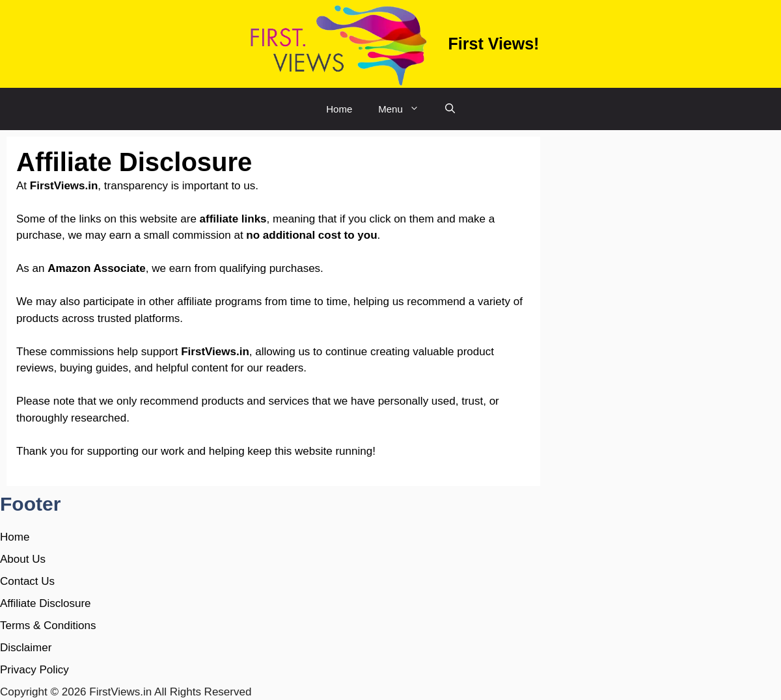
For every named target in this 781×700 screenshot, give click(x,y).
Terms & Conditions (48, 626)
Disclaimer (26, 648)
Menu (405, 109)
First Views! (494, 44)
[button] (450, 109)
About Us (23, 559)
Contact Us (27, 581)
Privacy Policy (34, 670)
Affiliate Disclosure (46, 603)
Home (339, 109)
